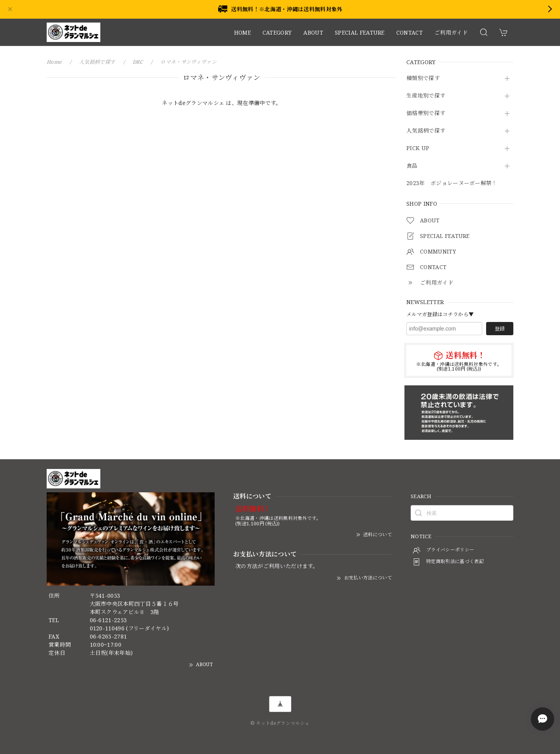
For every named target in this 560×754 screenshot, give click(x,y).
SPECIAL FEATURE (360, 32)
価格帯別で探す (426, 113)
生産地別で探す (426, 96)
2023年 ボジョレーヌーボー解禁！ (452, 183)
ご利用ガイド (451, 32)
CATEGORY (277, 32)
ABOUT (313, 32)
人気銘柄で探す (426, 131)
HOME (242, 32)
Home (54, 62)
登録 (500, 329)
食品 (412, 166)
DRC (138, 62)
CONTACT (409, 32)
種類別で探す (423, 78)
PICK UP (418, 148)
